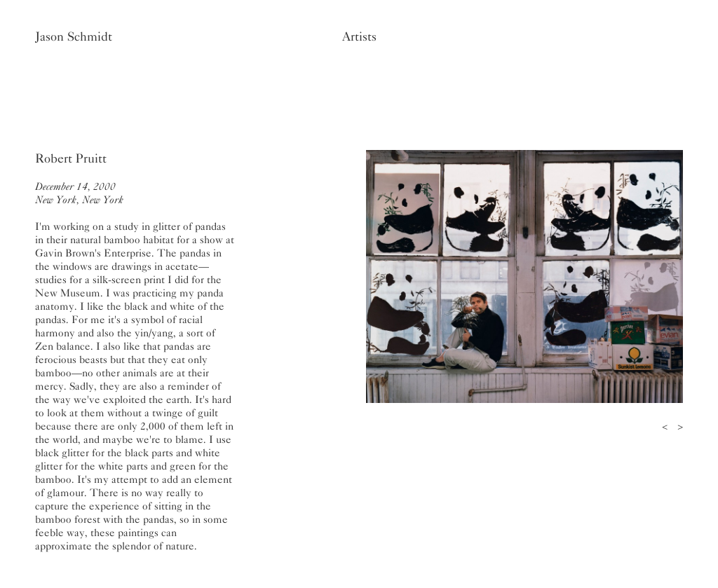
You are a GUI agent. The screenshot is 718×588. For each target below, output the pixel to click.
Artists (359, 36)
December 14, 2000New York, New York (79, 193)
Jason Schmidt (74, 36)
